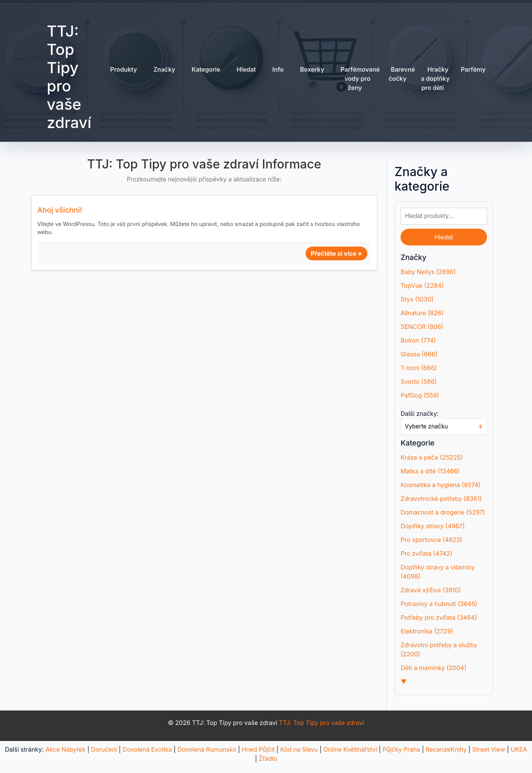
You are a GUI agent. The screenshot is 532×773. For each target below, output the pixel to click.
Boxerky (312, 69)
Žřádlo (268, 759)
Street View (489, 749)
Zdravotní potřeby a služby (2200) (439, 650)
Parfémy (473, 69)
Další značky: (420, 414)
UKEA (519, 749)
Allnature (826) (422, 313)
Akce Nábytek (65, 749)
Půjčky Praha (401, 749)
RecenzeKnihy (446, 749)
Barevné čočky (402, 74)
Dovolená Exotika (147, 749)
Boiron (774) (418, 340)
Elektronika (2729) (427, 631)
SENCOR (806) (422, 327)
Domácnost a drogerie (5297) (443, 512)
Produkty (123, 69)
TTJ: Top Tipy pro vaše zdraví (69, 77)
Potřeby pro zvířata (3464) (439, 617)
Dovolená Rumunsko (207, 749)
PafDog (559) (420, 395)
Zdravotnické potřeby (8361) (441, 499)
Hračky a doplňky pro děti (435, 79)
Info (278, 69)
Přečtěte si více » (337, 253)
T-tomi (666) (419, 368)
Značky (164, 69)
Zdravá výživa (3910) (431, 590)
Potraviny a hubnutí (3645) (439, 604)
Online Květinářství (350, 749)
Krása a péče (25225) (432, 457)
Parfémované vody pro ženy (360, 79)
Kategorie (206, 69)
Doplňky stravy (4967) (433, 526)
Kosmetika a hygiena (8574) (441, 485)
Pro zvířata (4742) (426, 553)
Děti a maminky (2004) (433, 668)
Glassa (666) (419, 354)
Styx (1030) (417, 299)
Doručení (104, 749)
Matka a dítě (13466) (430, 471)
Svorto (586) (419, 382)
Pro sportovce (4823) (431, 540)
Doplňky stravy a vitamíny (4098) (437, 572)
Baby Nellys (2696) (428, 272)
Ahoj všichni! (60, 210)
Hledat (246, 69)
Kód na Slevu (299, 749)
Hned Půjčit (258, 749)
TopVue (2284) (422, 285)
